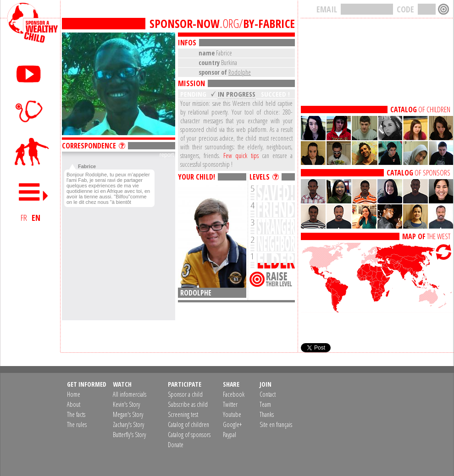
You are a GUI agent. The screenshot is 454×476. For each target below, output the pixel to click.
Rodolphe (240, 72)
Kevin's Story (126, 404)
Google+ (232, 424)
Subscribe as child (188, 404)
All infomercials (130, 394)
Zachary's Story (128, 424)
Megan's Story (128, 414)
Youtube (232, 414)
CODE (405, 9)
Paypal (230, 435)
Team (265, 404)
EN (36, 218)
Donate (176, 445)
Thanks (267, 414)
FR (24, 218)
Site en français (276, 424)
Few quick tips (241, 156)
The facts (76, 414)
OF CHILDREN (420, 109)
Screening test (183, 414)
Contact (268, 394)
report (167, 155)
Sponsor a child (185, 394)
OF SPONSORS (418, 173)
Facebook (234, 394)
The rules (77, 424)
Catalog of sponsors (189, 435)
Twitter (230, 404)
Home (74, 394)
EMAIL (327, 9)
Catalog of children (188, 424)
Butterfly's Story (129, 435)
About (74, 404)
